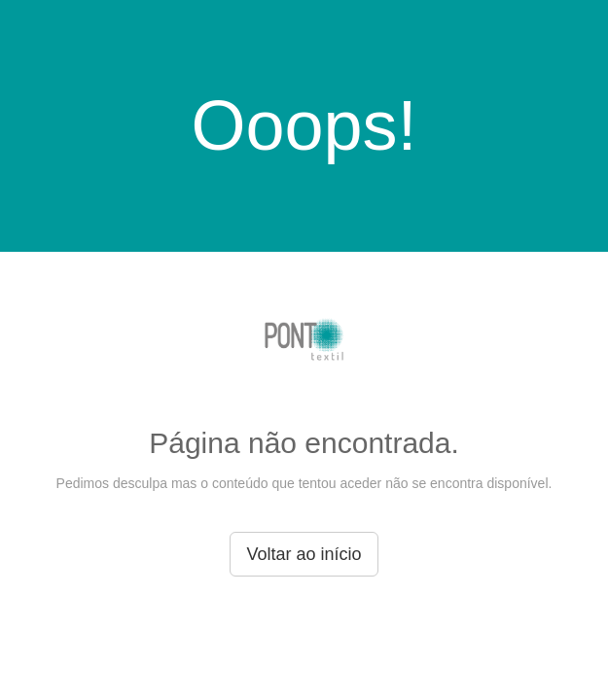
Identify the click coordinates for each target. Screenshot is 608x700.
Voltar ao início (304, 554)
